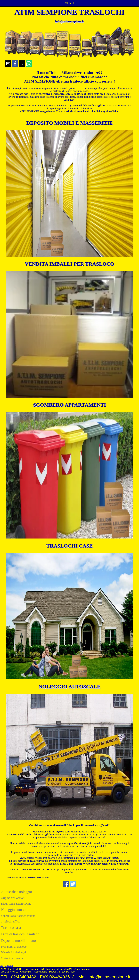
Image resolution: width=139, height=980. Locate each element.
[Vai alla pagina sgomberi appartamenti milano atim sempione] (69, 475)
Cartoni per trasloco (13, 958)
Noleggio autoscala (15, 910)
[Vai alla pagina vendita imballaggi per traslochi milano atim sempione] (69, 334)
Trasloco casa (11, 928)
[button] (8, 64)
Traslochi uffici (10, 921)
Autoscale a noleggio (17, 892)
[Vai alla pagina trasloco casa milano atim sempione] (69, 616)
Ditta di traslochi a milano (20, 934)
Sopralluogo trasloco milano (18, 916)
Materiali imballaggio (14, 952)
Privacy (10, 966)
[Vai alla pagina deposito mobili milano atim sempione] (69, 193)
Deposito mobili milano (19, 941)
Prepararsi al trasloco (14, 947)
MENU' (69, 3)
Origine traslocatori (13, 898)
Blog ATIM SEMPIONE (16, 904)
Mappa (3, 966)
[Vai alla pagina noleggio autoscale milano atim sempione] (69, 757)
